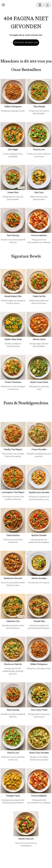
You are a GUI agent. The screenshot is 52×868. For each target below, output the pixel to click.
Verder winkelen (26, 43)
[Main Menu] (3, 5)
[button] (26, 5)
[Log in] (40, 5)
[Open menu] (48, 5)
